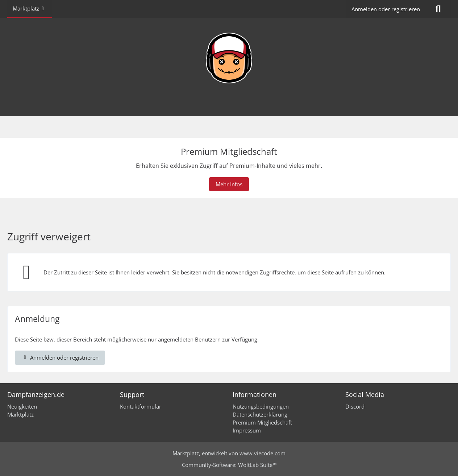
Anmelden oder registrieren (386, 9)
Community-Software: (229, 465)
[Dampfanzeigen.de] (229, 58)
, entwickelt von (229, 453)
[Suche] (438, 9)
